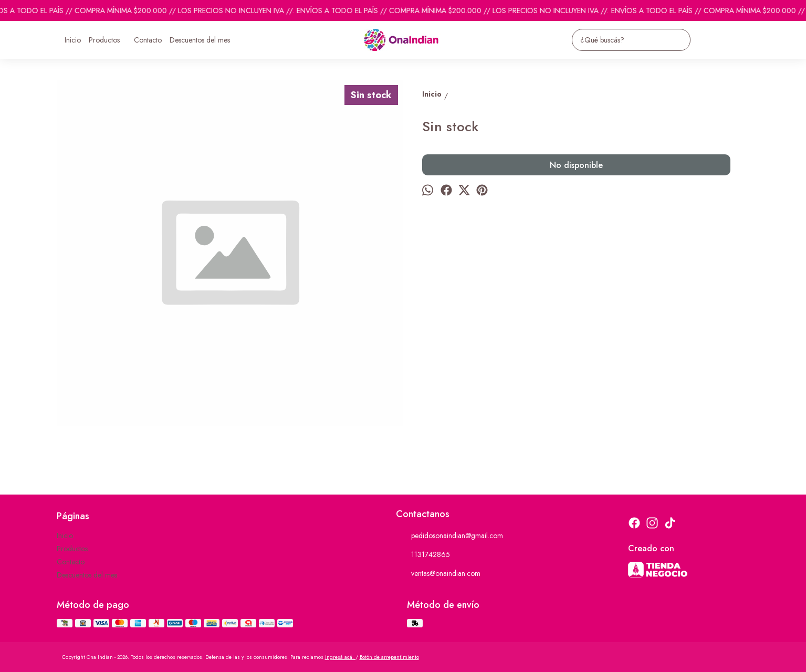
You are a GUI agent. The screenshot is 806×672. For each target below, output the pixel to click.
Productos (109, 40)
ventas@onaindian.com (438, 574)
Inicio (73, 40)
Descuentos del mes (200, 40)
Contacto (148, 40)
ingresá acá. (340, 657)
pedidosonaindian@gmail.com (449, 536)
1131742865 (423, 555)
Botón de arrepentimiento (389, 657)
